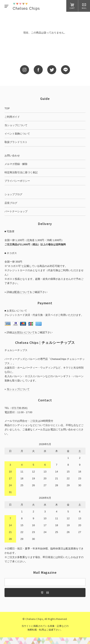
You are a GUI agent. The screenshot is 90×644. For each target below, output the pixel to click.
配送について (22, 292)
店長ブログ (11, 203)
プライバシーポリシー (17, 181)
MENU (6, 6)
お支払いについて (25, 332)
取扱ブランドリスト (16, 142)
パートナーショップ (16, 211)
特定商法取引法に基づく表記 (21, 172)
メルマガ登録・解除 (16, 164)
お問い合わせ (12, 156)
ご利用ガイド (12, 117)
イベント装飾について (17, 134)
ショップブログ (13, 194)
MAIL (84, 6)
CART (72, 6)
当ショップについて (16, 125)
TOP (7, 108)
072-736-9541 (20, 408)
